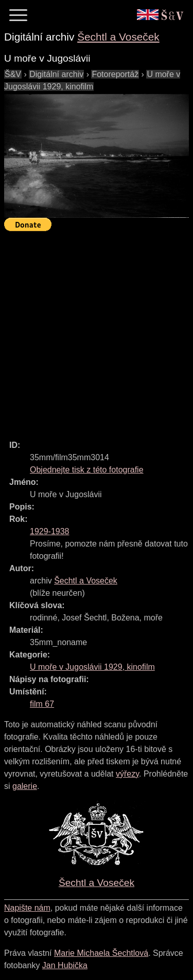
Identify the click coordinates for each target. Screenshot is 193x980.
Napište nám (27, 908)
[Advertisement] (97, 331)
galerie (25, 786)
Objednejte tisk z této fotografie (87, 470)
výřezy (127, 774)
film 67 (42, 704)
